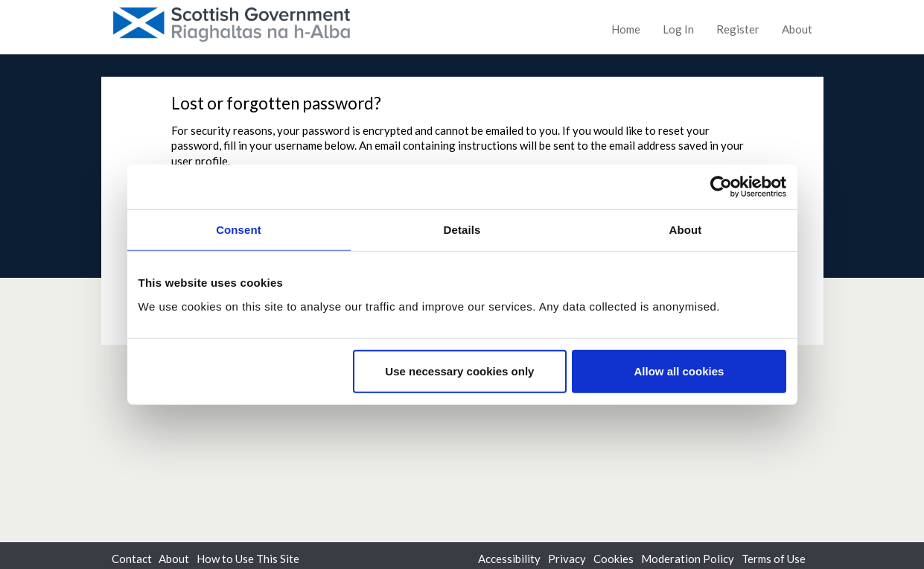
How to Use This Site (248, 559)
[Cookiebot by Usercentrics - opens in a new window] (721, 187)
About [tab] (686, 230)
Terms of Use (774, 559)
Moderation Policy (688, 559)
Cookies (614, 559)
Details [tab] (462, 230)
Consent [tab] (239, 230)
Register (738, 29)
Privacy (567, 559)
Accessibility (509, 559)
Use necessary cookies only (459, 371)
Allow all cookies (679, 371)
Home (626, 29)
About (797, 29)
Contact (132, 559)
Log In (678, 29)
